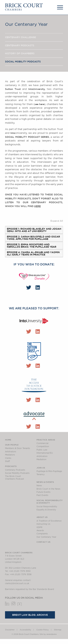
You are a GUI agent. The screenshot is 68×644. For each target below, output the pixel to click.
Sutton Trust (14, 89)
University (37, 89)
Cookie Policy (43, 630)
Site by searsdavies (48, 634)
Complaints (42, 534)
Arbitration (42, 456)
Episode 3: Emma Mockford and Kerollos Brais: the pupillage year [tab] (32, 246)
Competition (43, 446)
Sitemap (58, 630)
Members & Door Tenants (18, 448)
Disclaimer (10, 630)
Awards (40, 531)
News (39, 486)
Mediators (10, 455)
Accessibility (25, 630)
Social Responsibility (47, 507)
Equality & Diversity (46, 510)
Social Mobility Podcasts (23, 62)
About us (42, 517)
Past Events (42, 495)
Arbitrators (11, 452)
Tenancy (41, 474)
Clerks (8, 458)
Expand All (57, 221)
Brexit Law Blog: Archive (30, 615)
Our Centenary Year (46, 537)
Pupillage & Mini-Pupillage (49, 471)
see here (39, 104)
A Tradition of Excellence (49, 521)
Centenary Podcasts (20, 45)
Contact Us (43, 542)
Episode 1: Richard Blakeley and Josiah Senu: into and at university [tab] (34, 230)
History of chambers (20, 53)
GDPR (39, 527)
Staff (7, 461)
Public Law (42, 450)
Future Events (43, 492)
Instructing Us (43, 524)
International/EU (45, 453)
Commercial (42, 443)
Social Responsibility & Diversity (50, 501)
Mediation (41, 459)
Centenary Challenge (20, 37)
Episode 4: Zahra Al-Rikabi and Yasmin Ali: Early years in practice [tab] (33, 253)
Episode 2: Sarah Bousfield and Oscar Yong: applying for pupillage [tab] (33, 238)
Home (8, 440)
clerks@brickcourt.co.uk (17, 583)
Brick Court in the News (48, 489)
